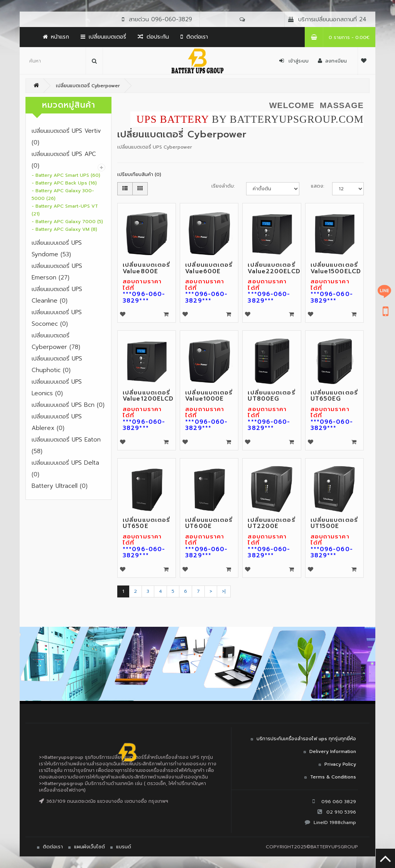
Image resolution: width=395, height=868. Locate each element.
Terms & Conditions (333, 777)
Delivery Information (333, 751)
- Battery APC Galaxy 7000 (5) (67, 222)
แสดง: (316, 186)
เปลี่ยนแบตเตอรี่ (103, 37)
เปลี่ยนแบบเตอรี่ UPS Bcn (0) (68, 405)
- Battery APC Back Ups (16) (64, 183)
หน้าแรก (56, 37)
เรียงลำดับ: (223, 186)
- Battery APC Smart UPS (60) (66, 175)
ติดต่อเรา (194, 37)
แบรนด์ (124, 847)
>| (224, 591)
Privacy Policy (340, 764)
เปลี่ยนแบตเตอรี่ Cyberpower (88, 86)
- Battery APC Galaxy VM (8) (64, 229)
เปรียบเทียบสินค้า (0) (139, 174)
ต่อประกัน (153, 37)
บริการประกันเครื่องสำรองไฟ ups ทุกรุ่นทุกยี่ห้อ (306, 739)
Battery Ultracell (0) (60, 486)
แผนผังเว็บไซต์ (89, 847)
